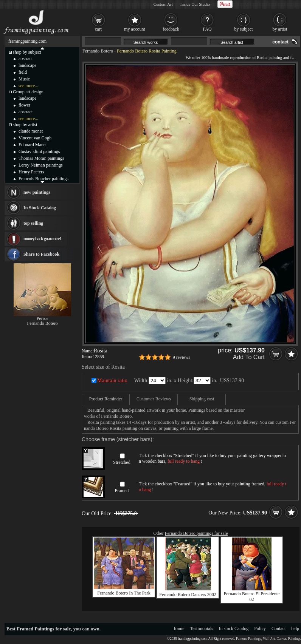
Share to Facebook (41, 254)
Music (24, 79)
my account (135, 29)
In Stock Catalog (40, 208)
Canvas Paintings (289, 639)
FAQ (207, 29)
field (23, 72)
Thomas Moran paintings (41, 158)
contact (280, 42)
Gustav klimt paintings (39, 151)
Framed (122, 491)
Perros (43, 318)
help (295, 629)
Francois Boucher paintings (43, 179)
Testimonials (202, 629)
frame (179, 629)
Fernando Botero (98, 51)
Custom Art (163, 4)
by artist (280, 29)
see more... (28, 86)
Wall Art (269, 639)
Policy (260, 629)
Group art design (28, 92)
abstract (26, 59)
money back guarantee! (42, 239)
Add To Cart (249, 357)
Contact (279, 629)
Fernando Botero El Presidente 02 (252, 597)
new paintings (37, 192)
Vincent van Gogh (35, 138)
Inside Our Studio (195, 4)
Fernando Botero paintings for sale (196, 533)
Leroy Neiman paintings (41, 165)
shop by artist (25, 125)
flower (24, 105)
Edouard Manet (33, 145)
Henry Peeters (31, 172)
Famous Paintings (249, 639)
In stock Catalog (234, 629)
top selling (33, 223)
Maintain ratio (112, 381)
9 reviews (182, 357)
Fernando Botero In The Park (124, 593)
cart (98, 29)
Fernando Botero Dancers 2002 (188, 595)
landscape (27, 65)
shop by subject (27, 52)
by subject (244, 29)
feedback (171, 29)
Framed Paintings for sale (44, 629)
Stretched (122, 462)
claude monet (31, 131)
